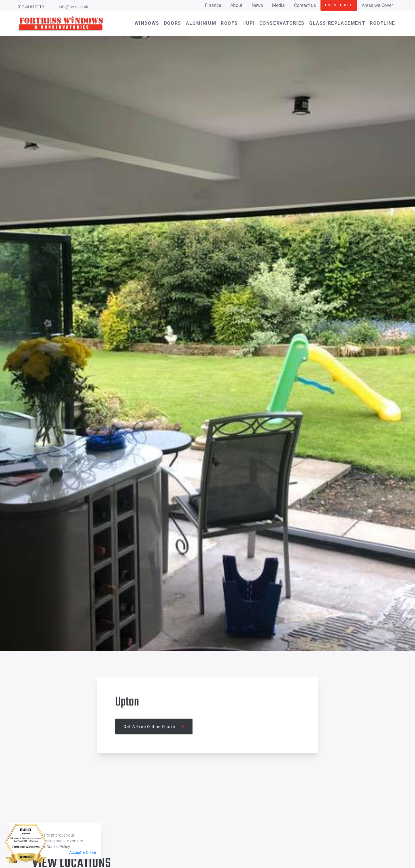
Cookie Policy (58, 847)
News (257, 5)
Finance (213, 5)
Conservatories (282, 23)
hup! (248, 23)
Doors (173, 23)
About (236, 5)
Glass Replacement (337, 23)
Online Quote (339, 5)
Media (278, 5)
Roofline (382, 23)
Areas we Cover (377, 5)
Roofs (229, 23)
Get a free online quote (154, 727)
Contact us (305, 5)
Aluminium (201, 23)
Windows (147, 23)
